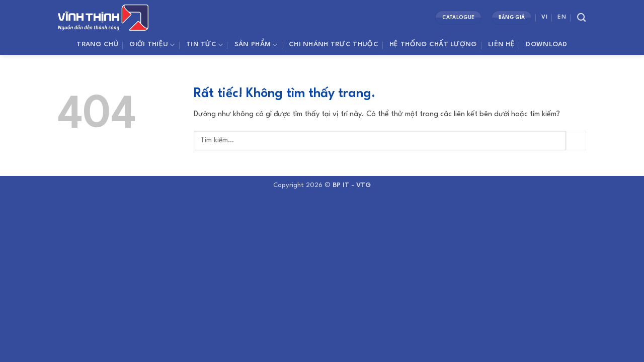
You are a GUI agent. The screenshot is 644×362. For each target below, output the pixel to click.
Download (546, 44)
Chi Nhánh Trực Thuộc (334, 44)
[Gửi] (576, 141)
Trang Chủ (97, 44)
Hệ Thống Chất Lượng (433, 44)
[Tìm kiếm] (582, 18)
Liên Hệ (501, 44)
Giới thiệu (152, 45)
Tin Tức (205, 45)
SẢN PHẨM (256, 45)
